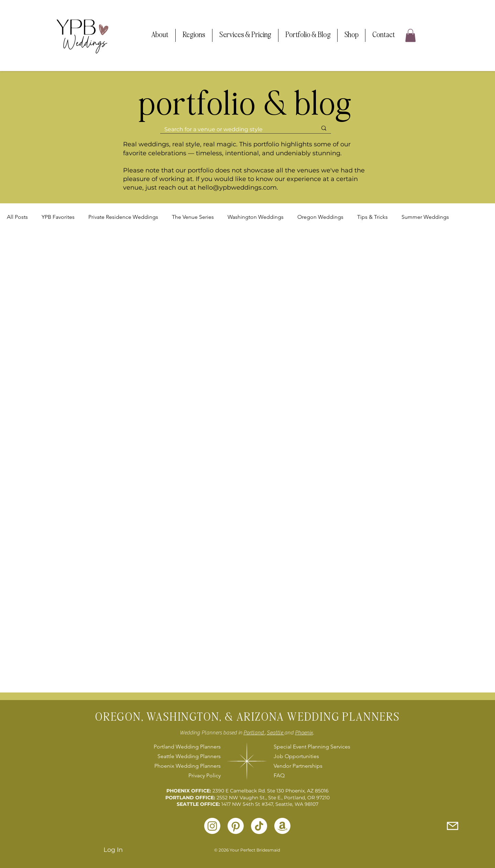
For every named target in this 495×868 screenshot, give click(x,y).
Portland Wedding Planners (187, 747)
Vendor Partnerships (298, 766)
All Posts (17, 217)
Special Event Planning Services (311, 747)
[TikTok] (259, 826)
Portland (254, 733)
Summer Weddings (425, 217)
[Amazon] (282, 826)
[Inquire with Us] (452, 826)
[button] (160, 35)
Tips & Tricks (372, 217)
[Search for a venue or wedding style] (236, 129)
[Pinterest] (236, 826)
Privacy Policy (205, 775)
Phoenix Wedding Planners (188, 766)
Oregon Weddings (320, 217)
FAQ (279, 775)
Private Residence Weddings (123, 217)
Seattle (276, 733)
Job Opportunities (296, 756)
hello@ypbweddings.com (237, 188)
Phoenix (304, 733)
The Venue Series (193, 217)
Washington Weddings (256, 217)
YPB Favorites (58, 217)
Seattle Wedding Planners (189, 756)
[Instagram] (212, 826)
